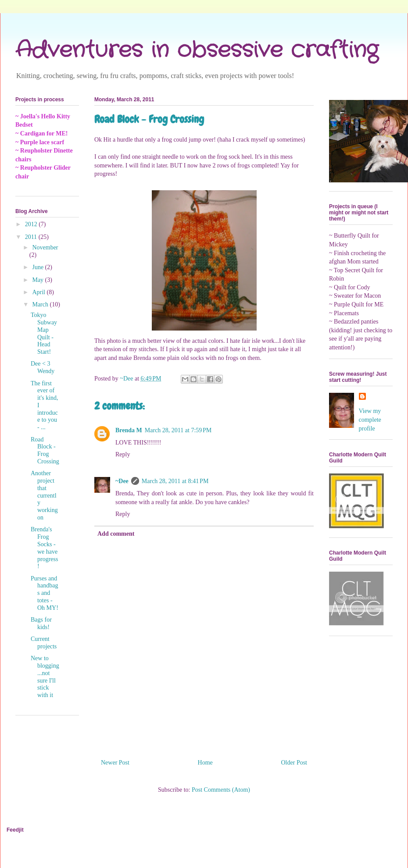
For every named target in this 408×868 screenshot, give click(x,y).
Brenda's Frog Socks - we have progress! (44, 548)
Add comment (116, 534)
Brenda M (129, 430)
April (39, 292)
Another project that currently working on (44, 495)
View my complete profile (370, 420)
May (38, 280)
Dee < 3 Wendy (43, 367)
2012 (32, 224)
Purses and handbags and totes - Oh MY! (45, 593)
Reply (123, 454)
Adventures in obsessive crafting (197, 50)
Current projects (44, 643)
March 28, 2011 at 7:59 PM (178, 430)
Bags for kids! (41, 623)
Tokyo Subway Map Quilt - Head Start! (44, 333)
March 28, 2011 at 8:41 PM (175, 481)
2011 (32, 237)
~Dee (122, 481)
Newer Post (115, 763)
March (41, 304)
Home (205, 763)
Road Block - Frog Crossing (45, 450)
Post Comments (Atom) (221, 790)
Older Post (294, 763)
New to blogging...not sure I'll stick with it (45, 677)
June (38, 267)
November (45, 247)
